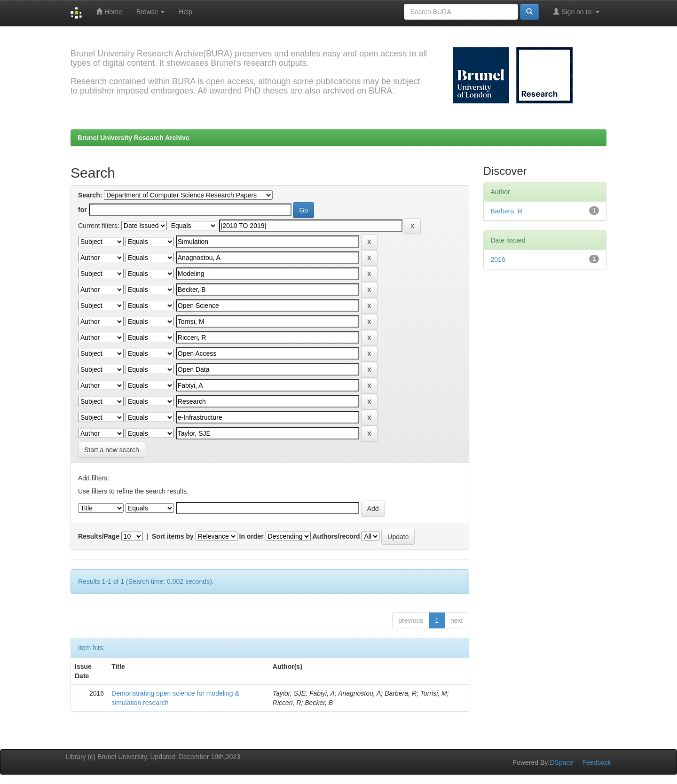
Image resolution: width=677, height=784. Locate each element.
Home (109, 12)
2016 (498, 259)
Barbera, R (507, 211)
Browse (151, 12)
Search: (90, 195)
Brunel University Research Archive (134, 138)
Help (185, 12)
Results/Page (99, 536)
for (83, 210)
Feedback (597, 762)
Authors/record (336, 536)
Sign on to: (576, 12)
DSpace (561, 762)
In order (252, 536)
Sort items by (173, 536)
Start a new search (112, 450)
